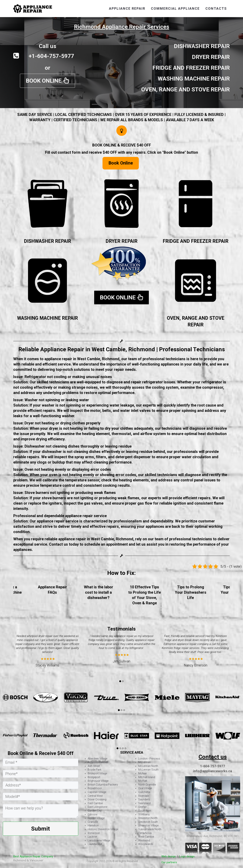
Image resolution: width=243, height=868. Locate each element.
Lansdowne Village (99, 840)
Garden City (95, 811)
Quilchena (144, 792)
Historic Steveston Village (103, 829)
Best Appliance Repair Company (33, 856)
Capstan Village (97, 792)
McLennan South (148, 770)
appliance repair (127, 8)
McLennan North (148, 766)
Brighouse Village (98, 781)
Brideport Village (97, 773)
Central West (95, 796)
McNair (143, 773)
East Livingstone (97, 807)
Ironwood (94, 833)
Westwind (144, 840)
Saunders (144, 799)
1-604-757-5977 (213, 766)
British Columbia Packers (103, 785)
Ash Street (94, 766)
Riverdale (144, 796)
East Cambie (95, 803)
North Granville (147, 785)
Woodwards (146, 844)
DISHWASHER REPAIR (47, 241)
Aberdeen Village (97, 759)
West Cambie (146, 837)
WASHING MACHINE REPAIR (47, 318)
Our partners (169, 862)
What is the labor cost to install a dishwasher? (99, 592)
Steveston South (148, 822)
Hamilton (93, 825)
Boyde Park (95, 770)
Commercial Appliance (175, 8)
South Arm (145, 811)
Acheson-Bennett (98, 762)
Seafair (142, 807)
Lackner (92, 837)
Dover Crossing (97, 799)
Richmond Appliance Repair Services (122, 27)
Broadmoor (95, 788)
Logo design (187, 856)
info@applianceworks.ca (213, 771)
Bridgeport (94, 777)
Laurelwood (95, 844)
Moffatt (143, 781)
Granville (93, 822)
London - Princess (149, 759)
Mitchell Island (147, 777)
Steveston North (148, 818)
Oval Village (145, 788)
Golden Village (96, 818)
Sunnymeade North (150, 829)
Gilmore (92, 814)
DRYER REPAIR (121, 241)
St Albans (144, 814)
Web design (169, 856)
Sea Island (144, 803)
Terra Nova (145, 833)
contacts (216, 8)
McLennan (144, 762)
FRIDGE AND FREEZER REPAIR (196, 241)
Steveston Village (148, 825)
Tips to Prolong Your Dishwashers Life (191, 592)
